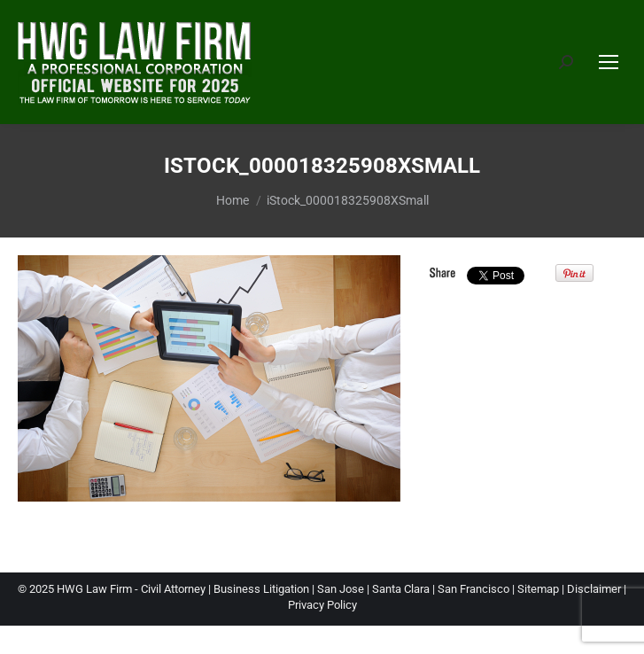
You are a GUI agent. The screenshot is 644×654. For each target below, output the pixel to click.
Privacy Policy (322, 605)
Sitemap (538, 589)
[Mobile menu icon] (609, 62)
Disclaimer (594, 589)
